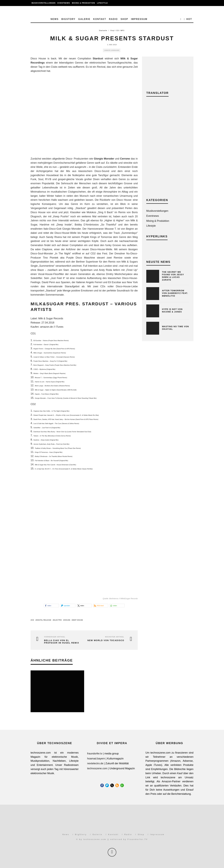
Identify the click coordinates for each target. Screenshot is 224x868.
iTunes (59, 327)
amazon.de (46, 327)
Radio (113, 19)
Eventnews (64, 3)
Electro (58, 620)
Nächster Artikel (115, 637)
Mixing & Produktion (83, 3)
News (55, 19)
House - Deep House (74, 620)
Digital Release (44, 620)
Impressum (139, 19)
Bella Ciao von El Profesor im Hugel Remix (62, 642)
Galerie (84, 19)
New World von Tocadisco (106, 640)
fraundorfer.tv (95, 754)
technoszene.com (97, 768)
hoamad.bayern (96, 759)
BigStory (68, 19)
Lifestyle (102, 3)
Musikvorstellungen (44, 3)
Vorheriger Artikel (55, 637)
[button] (51, 606)
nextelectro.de (95, 763)
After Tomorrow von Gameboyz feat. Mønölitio (175, 293)
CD (33, 620)
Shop (124, 19)
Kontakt (100, 19)
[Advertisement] (168, 150)
